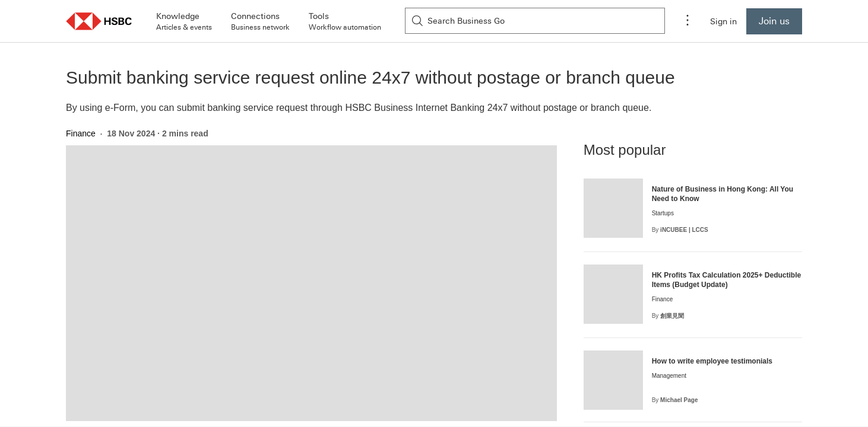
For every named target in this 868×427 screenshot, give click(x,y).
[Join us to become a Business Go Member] (774, 21)
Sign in (723, 21)
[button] (99, 21)
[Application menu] (688, 21)
